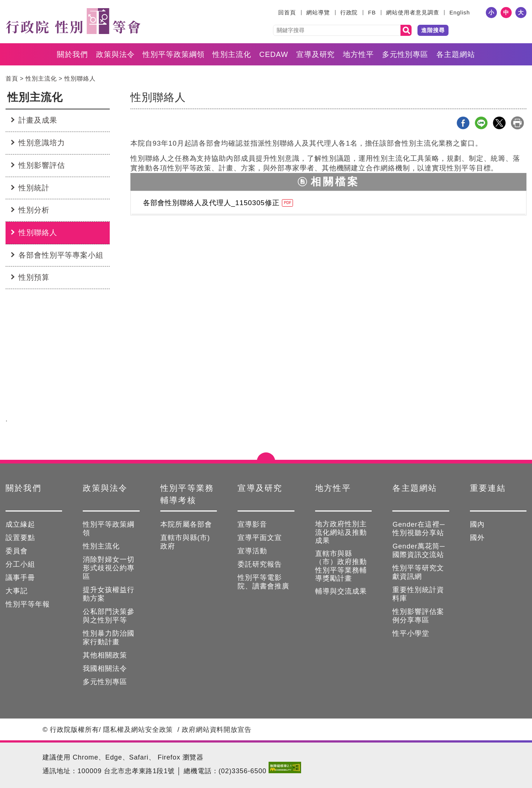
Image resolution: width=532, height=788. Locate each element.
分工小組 (20, 564)
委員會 (17, 551)
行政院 (349, 12)
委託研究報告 (260, 564)
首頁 (12, 78)
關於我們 (72, 54)
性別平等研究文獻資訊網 (418, 572)
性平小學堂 (411, 633)
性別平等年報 (28, 604)
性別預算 (34, 277)
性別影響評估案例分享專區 (418, 616)
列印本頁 (517, 123)
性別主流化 (232, 54)
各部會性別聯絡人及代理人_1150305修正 (218, 203)
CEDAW (274, 54)
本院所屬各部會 (186, 524)
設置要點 (20, 538)
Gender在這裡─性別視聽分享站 (419, 529)
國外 (477, 538)
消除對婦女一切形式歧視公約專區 (109, 568)
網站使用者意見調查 (412, 12)
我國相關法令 (105, 668)
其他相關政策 (105, 655)
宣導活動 (252, 551)
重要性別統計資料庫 (418, 594)
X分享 (499, 123)
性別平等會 (73, 21)
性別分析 (34, 210)
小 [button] (491, 12)
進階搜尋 (433, 30)
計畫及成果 (38, 120)
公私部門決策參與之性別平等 (109, 616)
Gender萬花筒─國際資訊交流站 (419, 550)
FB (372, 12)
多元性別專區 (405, 54)
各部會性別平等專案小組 (61, 255)
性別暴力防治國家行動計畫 (109, 638)
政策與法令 (115, 54)
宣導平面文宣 (260, 538)
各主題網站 (456, 54)
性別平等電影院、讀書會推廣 (263, 582)
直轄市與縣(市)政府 (185, 542)
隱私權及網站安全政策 (138, 730)
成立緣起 (20, 524)
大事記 (17, 591)
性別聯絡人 (80, 78)
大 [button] (521, 12)
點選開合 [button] (266, 460)
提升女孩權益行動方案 (109, 594)
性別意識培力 (42, 143)
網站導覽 (318, 12)
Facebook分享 (463, 123)
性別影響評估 (42, 165)
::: (274, 12)
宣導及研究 (316, 54)
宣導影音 (252, 524)
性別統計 (34, 188)
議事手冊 (20, 578)
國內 (477, 524)
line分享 (481, 123)
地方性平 (358, 54)
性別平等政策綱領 (173, 54)
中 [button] (506, 12)
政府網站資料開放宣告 (217, 730)
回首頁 (287, 12)
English (460, 12)
